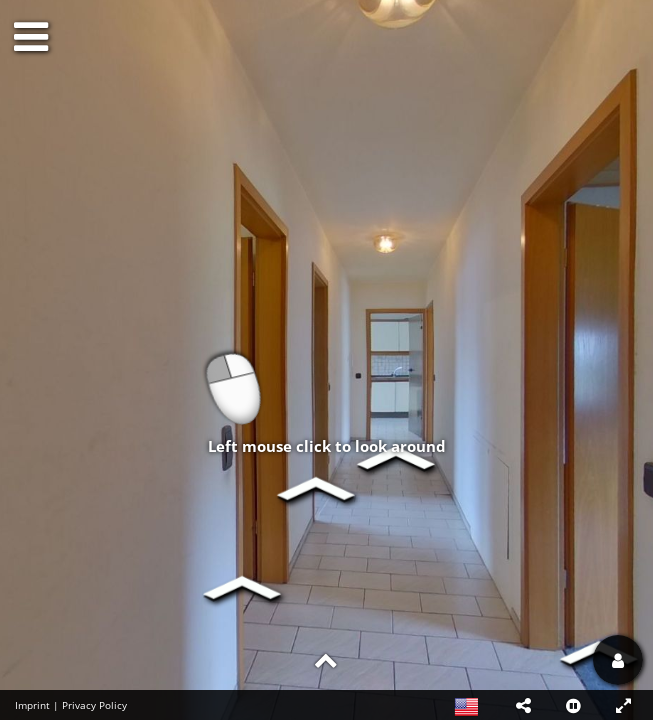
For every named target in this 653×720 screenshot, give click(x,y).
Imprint (32, 705)
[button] (523, 705)
